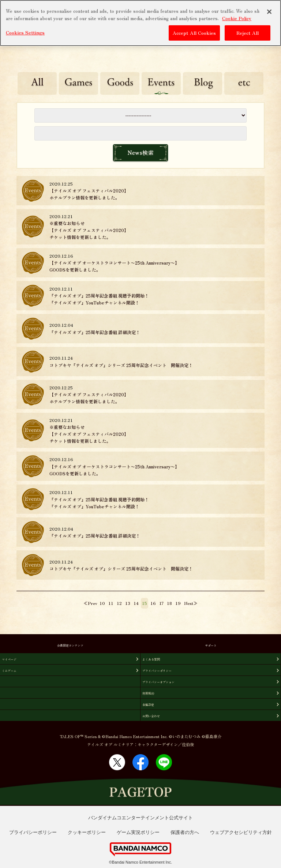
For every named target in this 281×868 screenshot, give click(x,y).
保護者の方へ (185, 832)
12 (119, 603)
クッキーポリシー (87, 832)
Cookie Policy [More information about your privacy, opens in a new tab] (237, 18)
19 (178, 603)
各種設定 (148, 705)
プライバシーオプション (158, 682)
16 (153, 603)
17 (161, 603)
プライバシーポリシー (157, 671)
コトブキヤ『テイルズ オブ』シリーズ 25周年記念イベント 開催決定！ (121, 365)
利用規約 (148, 693)
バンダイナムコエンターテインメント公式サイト (140, 818)
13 (128, 603)
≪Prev (90, 603)
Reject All (248, 33)
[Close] (269, 12)
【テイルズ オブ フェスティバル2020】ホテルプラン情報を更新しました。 (89, 194)
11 (111, 603)
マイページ (9, 659)
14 (136, 603)
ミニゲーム (9, 671)
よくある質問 (151, 659)
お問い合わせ (151, 716)
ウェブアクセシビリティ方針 (241, 832)
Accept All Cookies (194, 33)
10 (102, 603)
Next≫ (191, 603)
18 (169, 603)
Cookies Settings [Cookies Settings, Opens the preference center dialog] (25, 32)
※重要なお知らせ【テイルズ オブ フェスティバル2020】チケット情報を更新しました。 (89, 230)
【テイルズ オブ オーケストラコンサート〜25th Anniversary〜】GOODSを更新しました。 (114, 266)
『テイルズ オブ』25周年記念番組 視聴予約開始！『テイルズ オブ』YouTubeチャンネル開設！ (99, 299)
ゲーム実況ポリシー (138, 832)
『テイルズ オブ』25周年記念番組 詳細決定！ (95, 332)
